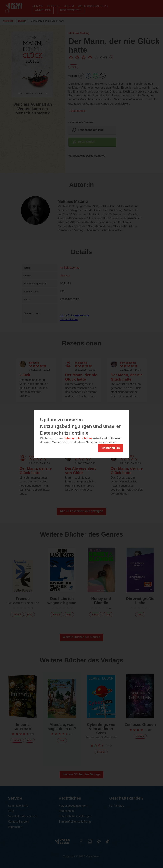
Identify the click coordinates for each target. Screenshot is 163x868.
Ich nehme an (111, 448)
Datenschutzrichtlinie (78, 438)
